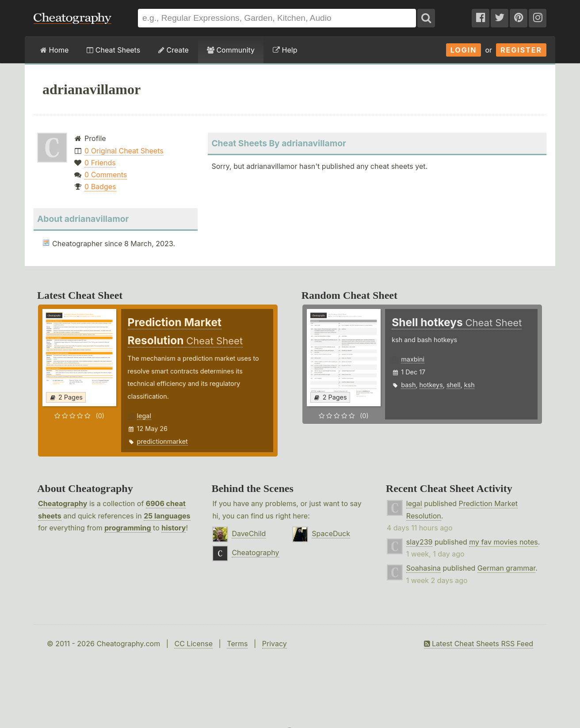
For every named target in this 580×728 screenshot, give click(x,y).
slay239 (420, 542)
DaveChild (249, 534)
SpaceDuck (331, 534)
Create (174, 50)
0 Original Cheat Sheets (124, 151)
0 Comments (106, 175)
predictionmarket (162, 441)
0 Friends (100, 163)
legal (144, 416)
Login (464, 50)
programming (128, 528)
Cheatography (63, 503)
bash (408, 385)
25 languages (167, 516)
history (174, 528)
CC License (193, 644)
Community (231, 50)
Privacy (275, 644)
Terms (237, 644)
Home (54, 50)
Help (285, 50)
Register (521, 50)
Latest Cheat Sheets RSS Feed (479, 644)
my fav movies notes (504, 542)
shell (453, 385)
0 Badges (100, 187)
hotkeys (431, 385)
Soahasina (424, 568)
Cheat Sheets (113, 50)
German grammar (506, 568)
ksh (469, 385)
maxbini (413, 359)
